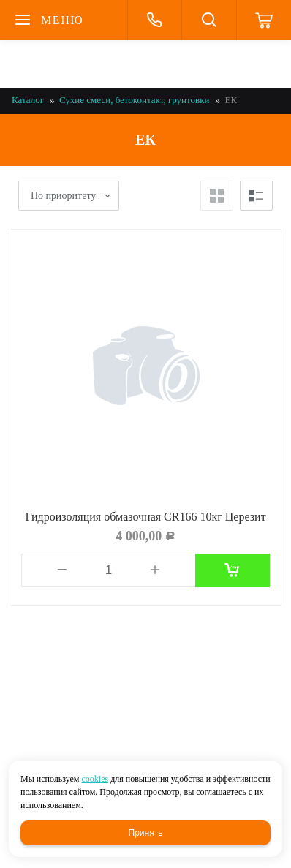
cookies (95, 779)
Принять (146, 833)
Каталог (28, 100)
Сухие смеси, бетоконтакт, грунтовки (134, 100)
